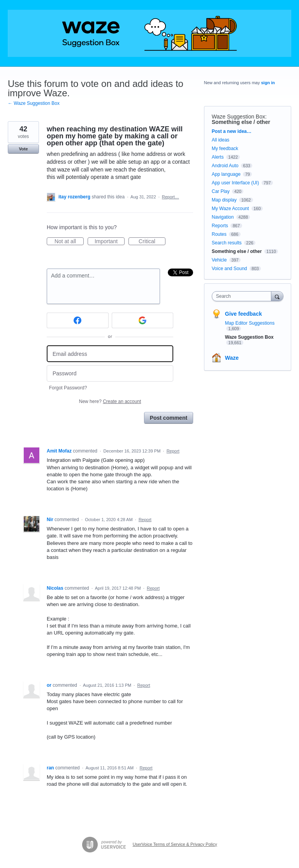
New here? (110, 401)
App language (226, 174)
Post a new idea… (232, 131)
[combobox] (243, 296)
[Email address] (110, 354)
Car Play (221, 191)
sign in (268, 83)
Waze (232, 358)
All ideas (221, 140)
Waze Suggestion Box (238, 117)
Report (173, 451)
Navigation (223, 217)
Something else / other (241, 122)
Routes (219, 234)
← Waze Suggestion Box (34, 103)
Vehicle (219, 260)
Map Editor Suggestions (250, 323)
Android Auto (225, 166)
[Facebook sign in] (78, 320)
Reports (220, 226)
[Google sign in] (143, 320)
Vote (23, 149)
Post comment (169, 418)
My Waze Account (230, 209)
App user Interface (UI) (235, 183)
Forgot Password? (68, 388)
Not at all (69, 242)
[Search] (277, 296)
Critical (152, 242)
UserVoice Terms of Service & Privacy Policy (175, 844)
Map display (224, 200)
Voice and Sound (230, 269)
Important (110, 242)
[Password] (110, 374)
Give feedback (244, 314)
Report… (171, 197)
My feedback (225, 148)
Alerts (218, 157)
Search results (227, 243)
